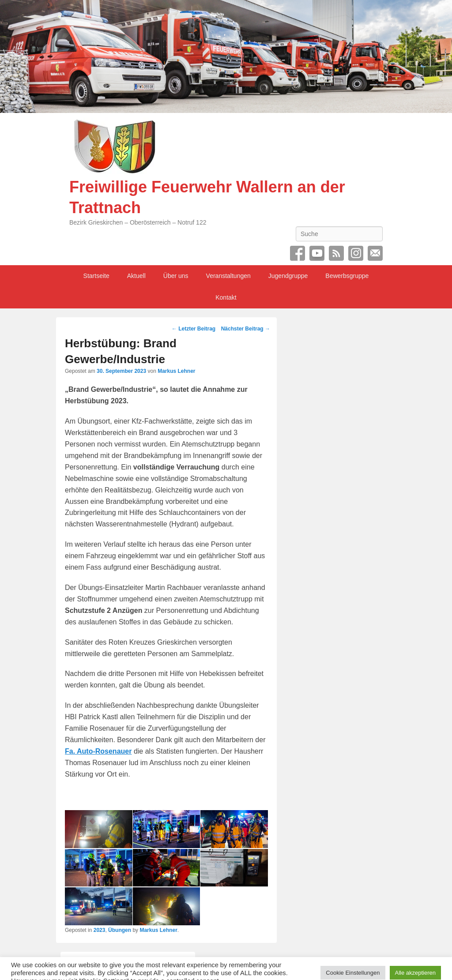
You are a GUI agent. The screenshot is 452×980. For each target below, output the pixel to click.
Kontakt (226, 297)
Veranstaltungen (228, 276)
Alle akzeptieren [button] (416, 962)
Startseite (96, 276)
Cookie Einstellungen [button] (353, 962)
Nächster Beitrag (246, 329)
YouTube (317, 253)
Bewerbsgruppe (347, 276)
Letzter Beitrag (194, 329)
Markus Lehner (176, 371)
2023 (100, 930)
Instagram (356, 253)
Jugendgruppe (288, 276)
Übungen (120, 930)
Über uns (176, 276)
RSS (336, 253)
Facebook (298, 253)
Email (375, 253)
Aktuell (136, 276)
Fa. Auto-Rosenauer (98, 751)
